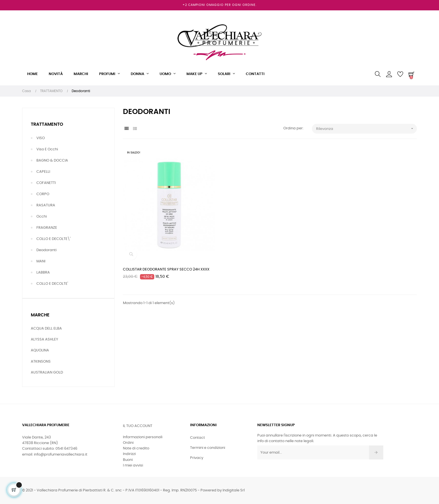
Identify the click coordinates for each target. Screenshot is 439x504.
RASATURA (46, 205)
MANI (41, 261)
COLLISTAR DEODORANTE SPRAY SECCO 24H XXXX (166, 269)
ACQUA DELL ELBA (46, 329)
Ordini (128, 443)
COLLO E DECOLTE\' (53, 239)
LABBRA (43, 273)
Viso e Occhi (47, 149)
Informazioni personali (143, 437)
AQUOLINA (40, 350)
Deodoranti (46, 250)
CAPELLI (43, 172)
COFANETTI (46, 183)
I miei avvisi (133, 466)
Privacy (197, 458)
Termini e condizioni (208, 448)
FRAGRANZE (47, 228)
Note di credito (136, 448)
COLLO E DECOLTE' (52, 284)
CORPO (43, 194)
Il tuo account (138, 426)
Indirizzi (129, 454)
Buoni (128, 460)
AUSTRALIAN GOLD (47, 373)
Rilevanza (366, 129)
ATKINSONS (41, 362)
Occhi (42, 217)
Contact (198, 438)
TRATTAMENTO (47, 124)
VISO (41, 138)
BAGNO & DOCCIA (52, 161)
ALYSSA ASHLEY (45, 340)
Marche (40, 315)
